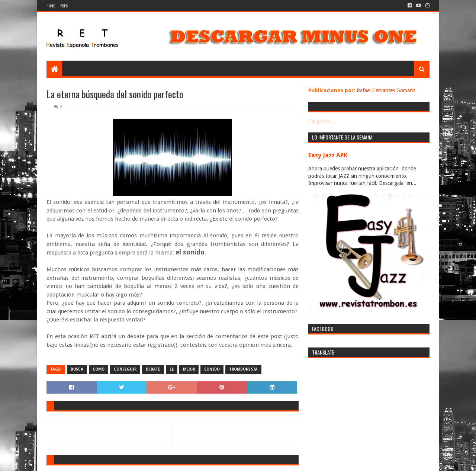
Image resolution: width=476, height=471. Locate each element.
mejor (189, 369)
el (172, 369)
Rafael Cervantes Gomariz (386, 90)
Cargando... (322, 121)
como (99, 369)
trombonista (243, 369)
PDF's (64, 6)
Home (51, 6)
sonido (212, 369)
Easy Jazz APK (328, 155)
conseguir (125, 369)
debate (153, 369)
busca (77, 369)
